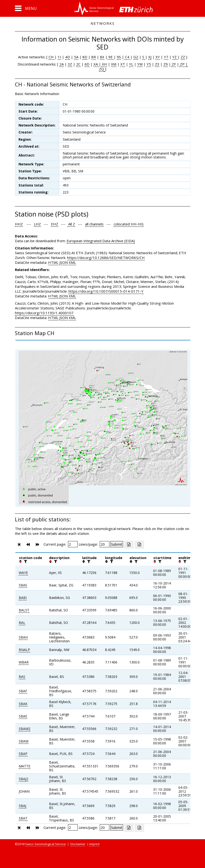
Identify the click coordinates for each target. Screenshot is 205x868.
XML (72, 262)
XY (158, 57)
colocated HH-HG (129, 224)
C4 (127, 57)
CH (52, 57)
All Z (71, 224)
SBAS (23, 585)
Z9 (166, 64)
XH (104, 64)
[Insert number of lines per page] (105, 544)
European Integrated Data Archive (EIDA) (101, 241)
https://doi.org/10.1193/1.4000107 (44, 313)
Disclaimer (78, 844)
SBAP (23, 754)
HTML (53, 262)
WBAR (24, 662)
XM (114, 64)
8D (85, 57)
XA (96, 64)
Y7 (166, 57)
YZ (175, 57)
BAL (22, 623)
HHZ (19, 224)
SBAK (23, 704)
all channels (94, 224)
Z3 (157, 64)
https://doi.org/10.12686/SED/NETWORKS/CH (106, 258)
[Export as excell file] (129, 545)
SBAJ (22, 806)
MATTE (25, 766)
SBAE (23, 716)
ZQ (102, 69)
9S (119, 57)
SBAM (24, 741)
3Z (70, 64)
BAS (22, 677)
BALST (24, 610)
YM (140, 64)
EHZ (55, 224)
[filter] (25, 561)
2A (62, 64)
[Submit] (117, 544)
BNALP (24, 650)
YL (131, 64)
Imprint (94, 844)
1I (59, 57)
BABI (23, 598)
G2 (136, 57)
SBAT (23, 818)
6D (87, 64)
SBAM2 (25, 729)
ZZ (183, 57)
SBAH (23, 637)
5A (76, 57)
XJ (150, 57)
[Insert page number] (73, 544)
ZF (173, 64)
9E (111, 57)
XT (123, 64)
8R (94, 57)
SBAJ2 (23, 779)
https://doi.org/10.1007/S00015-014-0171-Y (106, 291)
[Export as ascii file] (139, 545)
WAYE (23, 573)
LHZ (37, 224)
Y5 (149, 64)
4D (68, 57)
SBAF (23, 691)
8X (102, 57)
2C (78, 64)
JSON (64, 262)
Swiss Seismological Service (46, 844)
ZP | (183, 64)
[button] (26, 8)
